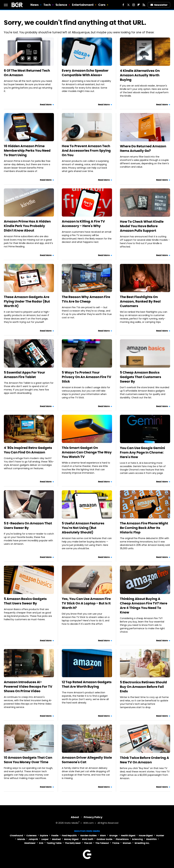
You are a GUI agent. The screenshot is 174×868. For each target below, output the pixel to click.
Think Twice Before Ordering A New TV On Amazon (144, 760)
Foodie (55, 836)
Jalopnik (33, 839)
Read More (46, 105)
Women (127, 843)
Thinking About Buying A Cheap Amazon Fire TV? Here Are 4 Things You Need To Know (144, 606)
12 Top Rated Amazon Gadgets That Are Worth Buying (87, 684)
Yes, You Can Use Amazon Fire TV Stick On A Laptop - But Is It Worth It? (86, 603)
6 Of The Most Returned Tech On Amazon (27, 73)
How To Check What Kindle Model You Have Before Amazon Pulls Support (142, 226)
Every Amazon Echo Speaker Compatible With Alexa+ (85, 73)
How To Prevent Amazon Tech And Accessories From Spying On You (86, 151)
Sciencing (137, 839)
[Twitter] (128, 5)
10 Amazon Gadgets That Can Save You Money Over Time (28, 760)
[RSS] (144, 5)
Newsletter (159, 5)
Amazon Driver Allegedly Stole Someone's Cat (87, 760)
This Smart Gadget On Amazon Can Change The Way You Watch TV (87, 452)
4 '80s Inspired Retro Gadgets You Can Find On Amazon (28, 450)
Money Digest (71, 839)
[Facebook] (123, 5)
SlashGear (30, 843)
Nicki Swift (88, 839)
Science (61, 5)
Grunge (113, 836)
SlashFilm (151, 839)
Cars (102, 5)
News (35, 5)
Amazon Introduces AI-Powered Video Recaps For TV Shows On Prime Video (28, 687)
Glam (103, 836)
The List (88, 843)
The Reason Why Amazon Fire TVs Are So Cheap (86, 299)
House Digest (146, 836)
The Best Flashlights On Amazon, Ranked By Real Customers (140, 301)
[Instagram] (134, 5)
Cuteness (31, 836)
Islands (21, 839)
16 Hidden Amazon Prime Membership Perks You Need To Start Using (27, 151)
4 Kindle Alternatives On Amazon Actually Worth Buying (140, 75)
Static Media (71, 823)
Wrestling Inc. (142, 843)
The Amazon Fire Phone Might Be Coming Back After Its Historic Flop (144, 528)
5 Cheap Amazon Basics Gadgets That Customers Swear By (141, 377)
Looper (45, 839)
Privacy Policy (93, 817)
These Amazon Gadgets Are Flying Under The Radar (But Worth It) (27, 301)
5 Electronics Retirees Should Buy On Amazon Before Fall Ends (143, 687)
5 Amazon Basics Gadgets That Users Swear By (25, 601)
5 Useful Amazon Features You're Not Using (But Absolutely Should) (83, 528)
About (75, 817)
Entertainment (83, 5)
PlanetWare (122, 839)
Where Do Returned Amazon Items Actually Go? (143, 148)
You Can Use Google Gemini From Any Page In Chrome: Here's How (142, 452)
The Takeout (102, 843)
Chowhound (16, 836)
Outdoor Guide (104, 839)
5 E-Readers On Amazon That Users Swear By (28, 526)
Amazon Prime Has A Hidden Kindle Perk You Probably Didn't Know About (27, 226)
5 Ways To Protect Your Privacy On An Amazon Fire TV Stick (87, 377)
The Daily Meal (73, 843)
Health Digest (128, 836)
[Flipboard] (139, 5)
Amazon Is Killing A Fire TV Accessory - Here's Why (83, 224)
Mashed (56, 839)
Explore (44, 836)
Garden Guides (88, 836)
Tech (47, 5)
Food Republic (69, 836)
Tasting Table (54, 843)
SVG (41, 843)
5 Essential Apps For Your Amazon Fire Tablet (24, 375)
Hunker (160, 836)
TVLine (116, 843)
